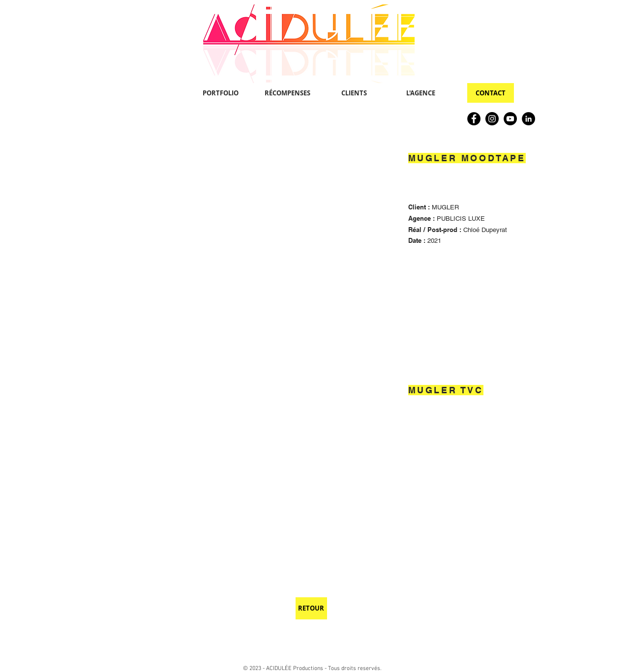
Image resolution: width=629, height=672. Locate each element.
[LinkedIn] (528, 119)
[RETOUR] (311, 608)
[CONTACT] (491, 93)
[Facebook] (474, 119)
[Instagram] (492, 119)
